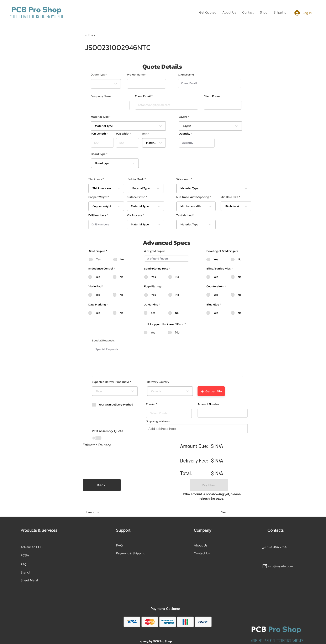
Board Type (98, 154)
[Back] (102, 485)
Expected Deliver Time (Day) (111, 382)
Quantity (185, 134)
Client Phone (212, 96)
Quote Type (98, 75)
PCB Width (123, 134)
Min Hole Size (229, 197)
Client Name (186, 75)
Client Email (143, 96)
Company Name (101, 96)
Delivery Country (158, 382)
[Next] (217, 512)
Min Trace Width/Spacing (193, 197)
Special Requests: (104, 341)
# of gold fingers (155, 251)
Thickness (95, 179)
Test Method (184, 215)
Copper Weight (98, 197)
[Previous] (100, 512)
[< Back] (99, 35)
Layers (183, 117)
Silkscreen (183, 179)
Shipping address (158, 421)
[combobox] (128, 126)
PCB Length (98, 134)
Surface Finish (136, 197)
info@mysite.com (280, 566)
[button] (208, 12)
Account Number (208, 404)
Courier (151, 404)
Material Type (100, 117)
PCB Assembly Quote (108, 431)
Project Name (136, 75)
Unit (145, 134)
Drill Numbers (97, 215)
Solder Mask (136, 179)
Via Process (135, 215)
